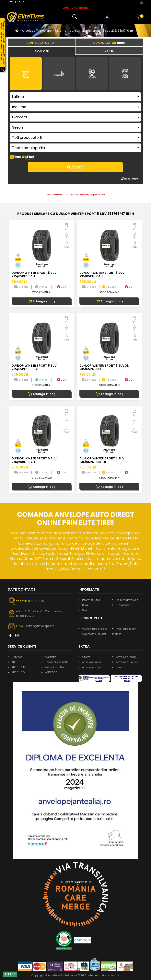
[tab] (41, 51)
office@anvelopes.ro (40, 626)
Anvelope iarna (126, 657)
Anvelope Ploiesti (127, 662)
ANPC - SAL (18, 667)
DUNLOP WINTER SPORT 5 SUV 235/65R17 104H (101, 31)
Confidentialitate (56, 667)
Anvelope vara (92, 667)
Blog (85, 605)
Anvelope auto (92, 662)
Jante (120, 667)
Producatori (124, 605)
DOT (62, 287)
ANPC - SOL (19, 672)
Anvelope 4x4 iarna (52, 31)
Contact (17, 657)
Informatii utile (91, 600)
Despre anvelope (127, 600)
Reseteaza (130, 179)
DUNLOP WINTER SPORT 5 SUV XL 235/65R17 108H (104, 367)
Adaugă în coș (42, 301)
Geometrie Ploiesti (94, 634)
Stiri (84, 610)
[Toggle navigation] (141, 2)
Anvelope (29, 31)
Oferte (86, 657)
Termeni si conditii (57, 662)
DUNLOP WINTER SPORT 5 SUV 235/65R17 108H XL (34, 367)
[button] (76, 17)
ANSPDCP (51, 672)
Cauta (75, 167)
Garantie (51, 657)
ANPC (15, 662)
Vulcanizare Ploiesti (95, 629)
